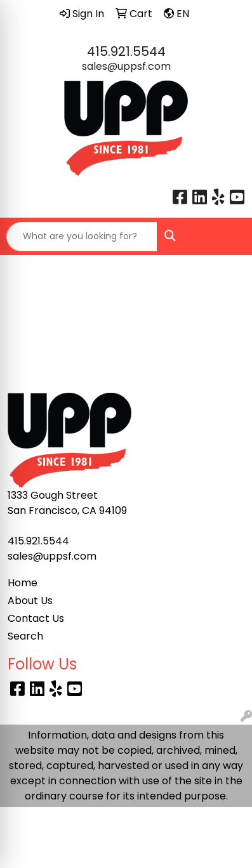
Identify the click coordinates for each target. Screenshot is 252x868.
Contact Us (36, 618)
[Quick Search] (82, 237)
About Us (30, 601)
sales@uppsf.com (126, 66)
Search (25, 636)
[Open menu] (227, 237)
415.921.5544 (126, 51)
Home (23, 583)
